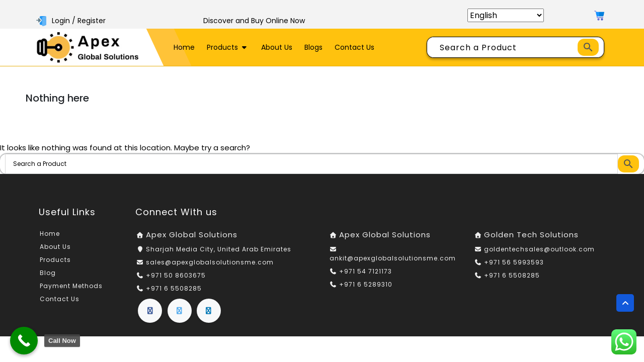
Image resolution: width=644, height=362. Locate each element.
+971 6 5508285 (174, 288)
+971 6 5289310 (366, 284)
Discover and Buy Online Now (254, 21)
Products (228, 47)
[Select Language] (506, 15)
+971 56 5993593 (514, 262)
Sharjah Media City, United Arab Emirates (219, 249)
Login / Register (72, 21)
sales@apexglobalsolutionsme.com (210, 262)
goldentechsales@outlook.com (539, 249)
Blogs (313, 47)
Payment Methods (71, 286)
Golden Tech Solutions (531, 235)
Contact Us (354, 47)
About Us (277, 47)
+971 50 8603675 (176, 275)
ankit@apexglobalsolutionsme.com (393, 258)
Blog (48, 273)
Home (184, 47)
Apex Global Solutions (192, 235)
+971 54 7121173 (366, 271)
